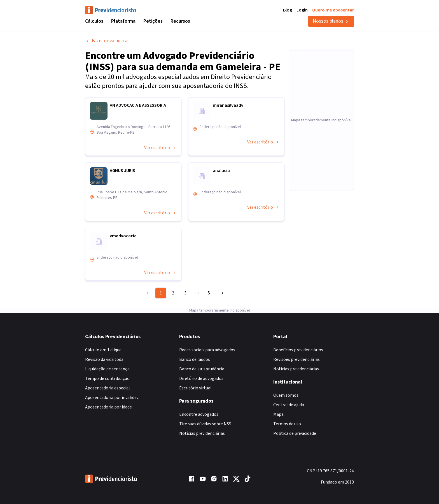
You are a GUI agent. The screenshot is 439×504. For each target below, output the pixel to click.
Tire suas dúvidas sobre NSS (205, 424)
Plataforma (123, 21)
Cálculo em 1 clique (103, 350)
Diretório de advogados (201, 378)
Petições (153, 21)
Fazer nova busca (106, 41)
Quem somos (286, 395)
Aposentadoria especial (108, 388)
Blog (288, 10)
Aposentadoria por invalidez (112, 398)
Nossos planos (331, 21)
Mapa (278, 414)
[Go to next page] (221, 293)
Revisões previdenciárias (296, 359)
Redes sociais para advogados (207, 350)
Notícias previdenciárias (202, 433)
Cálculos (94, 21)
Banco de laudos (195, 359)
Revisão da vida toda (104, 359)
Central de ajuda (289, 405)
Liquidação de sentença (107, 369)
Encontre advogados (199, 414)
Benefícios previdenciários (298, 350)
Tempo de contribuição (107, 378)
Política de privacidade (295, 433)
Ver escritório (160, 148)
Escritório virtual (195, 388)
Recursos (180, 21)
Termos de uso (287, 424)
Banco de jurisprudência (202, 369)
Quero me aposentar (333, 10)
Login (302, 10)
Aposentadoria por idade (108, 407)
